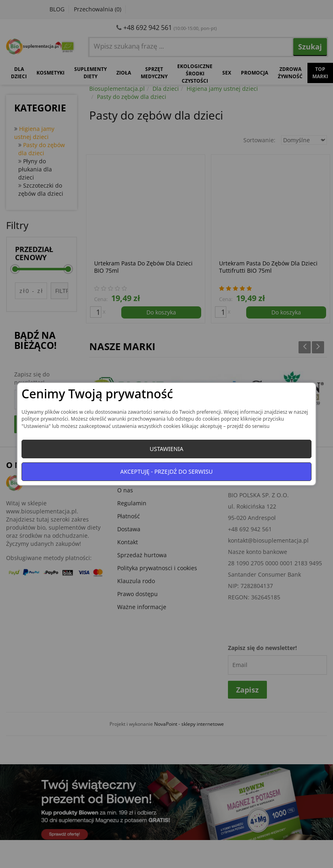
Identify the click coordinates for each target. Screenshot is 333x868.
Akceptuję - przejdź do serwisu (167, 471)
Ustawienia (166, 449)
